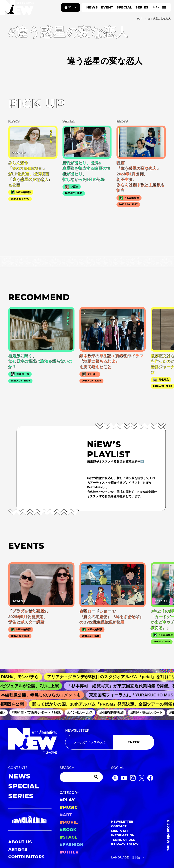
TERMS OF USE (123, 840)
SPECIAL (124, 7)
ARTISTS (18, 849)
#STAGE (69, 837)
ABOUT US (20, 842)
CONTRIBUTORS (26, 857)
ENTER (134, 742)
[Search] (81, 777)
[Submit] (97, 777)
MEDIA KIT (120, 831)
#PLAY (67, 800)
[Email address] (89, 742)
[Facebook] (150, 779)
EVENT (107, 7)
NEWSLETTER (77, 731)
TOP (140, 19)
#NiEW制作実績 (135, 712)
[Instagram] (133, 779)
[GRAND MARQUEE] (30, 820)
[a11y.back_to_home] (17, 9)
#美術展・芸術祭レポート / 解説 (60, 712)
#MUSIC (69, 807)
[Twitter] (142, 779)
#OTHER (69, 852)
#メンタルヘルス (103, 712)
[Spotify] (115, 779)
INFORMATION (123, 835)
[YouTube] (124, 779)
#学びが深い (19, 712)
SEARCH (67, 768)
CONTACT (119, 826)
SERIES (142, 7)
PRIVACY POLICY (125, 844)
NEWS (92, 7)
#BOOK (68, 830)
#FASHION (72, 845)
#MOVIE (69, 822)
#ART (66, 815)
